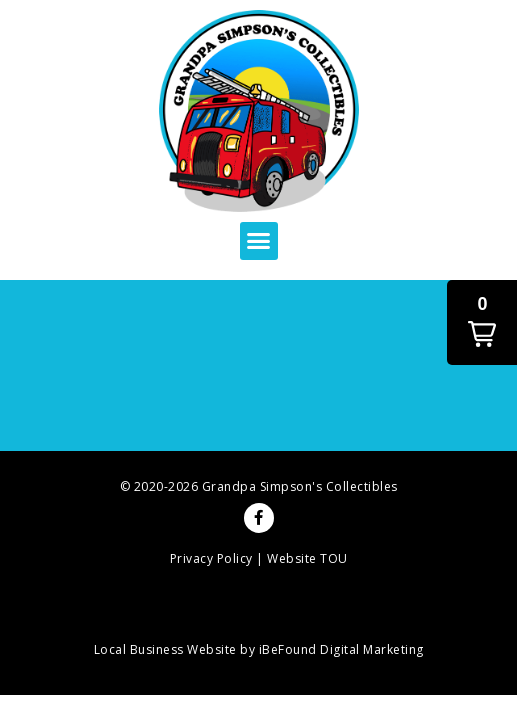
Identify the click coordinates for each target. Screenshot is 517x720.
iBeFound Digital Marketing (341, 649)
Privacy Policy (211, 558)
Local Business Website (165, 649)
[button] (259, 241)
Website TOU (307, 558)
